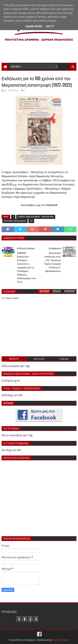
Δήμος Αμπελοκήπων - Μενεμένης (36, 217)
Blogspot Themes (61, 640)
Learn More (34, 26)
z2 (31, 221)
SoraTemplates (28, 640)
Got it (50, 26)
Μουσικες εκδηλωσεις (15, 221)
